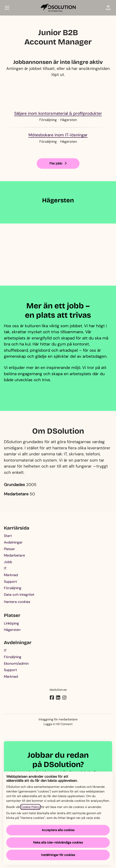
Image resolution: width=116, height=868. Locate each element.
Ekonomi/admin (16, 664)
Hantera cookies (17, 602)
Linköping (11, 623)
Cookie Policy (30, 807)
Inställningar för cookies (58, 855)
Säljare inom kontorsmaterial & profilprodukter (58, 114)
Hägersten (12, 630)
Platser (9, 549)
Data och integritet (19, 595)
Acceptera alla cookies (58, 830)
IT (5, 568)
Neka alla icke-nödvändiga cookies (58, 842)
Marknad (11, 575)
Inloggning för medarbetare (58, 719)
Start (8, 536)
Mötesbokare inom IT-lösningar (58, 135)
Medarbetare (14, 555)
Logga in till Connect (58, 724)
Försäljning (13, 588)
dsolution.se (58, 690)
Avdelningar (13, 542)
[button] (108, 8)
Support (10, 582)
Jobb (8, 562)
